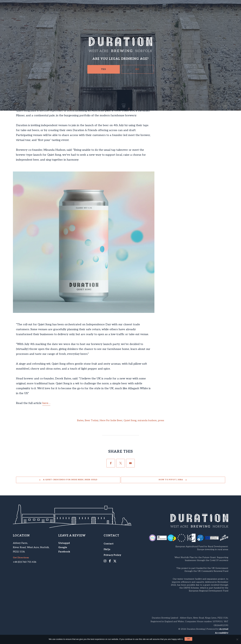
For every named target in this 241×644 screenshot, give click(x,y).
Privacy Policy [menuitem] (112, 555)
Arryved (224, 629)
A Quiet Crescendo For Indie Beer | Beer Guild (70, 480)
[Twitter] (121, 463)
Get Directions (21, 558)
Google (63, 547)
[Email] (130, 463)
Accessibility (222, 633)
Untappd (64, 543)
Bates (80, 421)
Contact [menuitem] (109, 544)
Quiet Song (130, 421)
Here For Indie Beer (111, 421)
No (137, 69)
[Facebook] (111, 463)
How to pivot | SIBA (171, 480)
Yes (104, 69)
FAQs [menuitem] (107, 549)
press (161, 421)
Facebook (64, 552)
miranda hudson (147, 421)
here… (46, 403)
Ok (188, 639)
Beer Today (92, 421)
